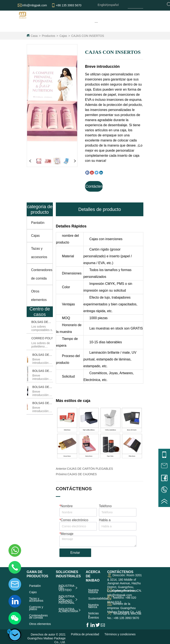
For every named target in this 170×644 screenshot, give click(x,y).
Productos (49, 36)
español (113, 5)
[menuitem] (96, 22)
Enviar (75, 553)
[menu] (96, 22)
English (103, 5)
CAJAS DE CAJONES (82, 474)
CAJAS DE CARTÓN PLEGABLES (90, 469)
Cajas (63, 36)
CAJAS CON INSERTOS (88, 36)
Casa (34, 36)
